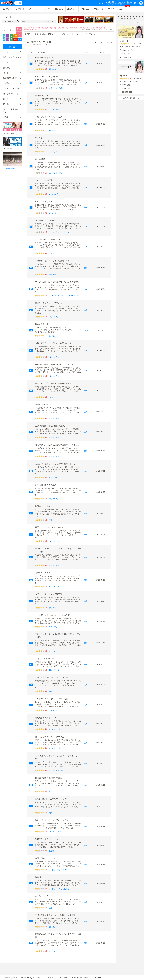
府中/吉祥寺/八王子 (11, 94)
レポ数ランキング (67, 34)
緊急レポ (98, 9)
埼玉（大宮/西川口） (11, 57)
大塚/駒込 (7, 83)
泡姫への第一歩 (11, 134)
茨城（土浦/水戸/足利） (11, 111)
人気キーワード (81, 34)
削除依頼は (27, 30)
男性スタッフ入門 (12, 148)
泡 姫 (33, 9)
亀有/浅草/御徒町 (10, 78)
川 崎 (6, 99)
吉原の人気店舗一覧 (131, 98)
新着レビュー (53, 34)
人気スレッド (94, 34)
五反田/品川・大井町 (11, 89)
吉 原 (6, 62)
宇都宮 (6, 117)
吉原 (86, 64)
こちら (33, 30)
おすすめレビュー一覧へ (105, 43)
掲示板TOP (29, 34)
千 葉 (6, 52)
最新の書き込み (41, 34)
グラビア (59, 9)
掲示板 (7, 9)
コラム (85, 9)
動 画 (46, 9)
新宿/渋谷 (7, 68)
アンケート (125, 8)
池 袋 (6, 73)
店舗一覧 (20, 9)
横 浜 (6, 104)
